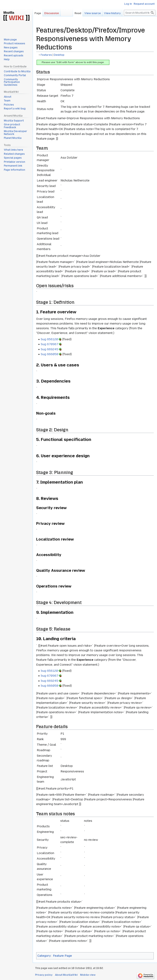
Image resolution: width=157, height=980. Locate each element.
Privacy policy (44, 975)
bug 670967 (50, 344)
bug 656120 (49, 339)
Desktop (59, 55)
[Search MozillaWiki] (140, 13)
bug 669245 (50, 349)
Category (44, 956)
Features (46, 55)
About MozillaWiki (66, 975)
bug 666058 (50, 354)
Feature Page (62, 956)
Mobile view (88, 975)
